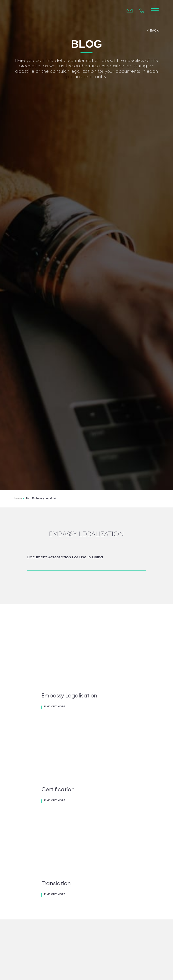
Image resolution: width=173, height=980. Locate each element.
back (154, 30)
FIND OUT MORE (55, 707)
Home (18, 498)
